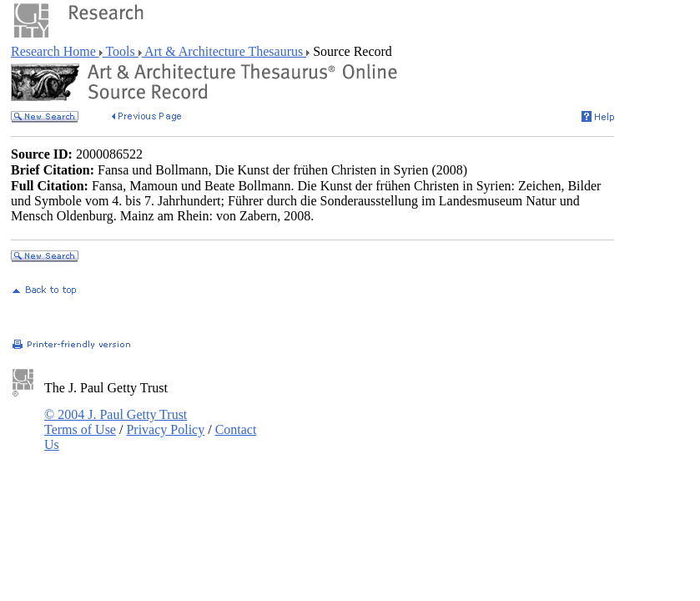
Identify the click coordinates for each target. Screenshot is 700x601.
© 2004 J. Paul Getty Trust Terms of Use (116, 422)
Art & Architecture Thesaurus (224, 51)
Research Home (55, 51)
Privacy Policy (165, 429)
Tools (121, 51)
